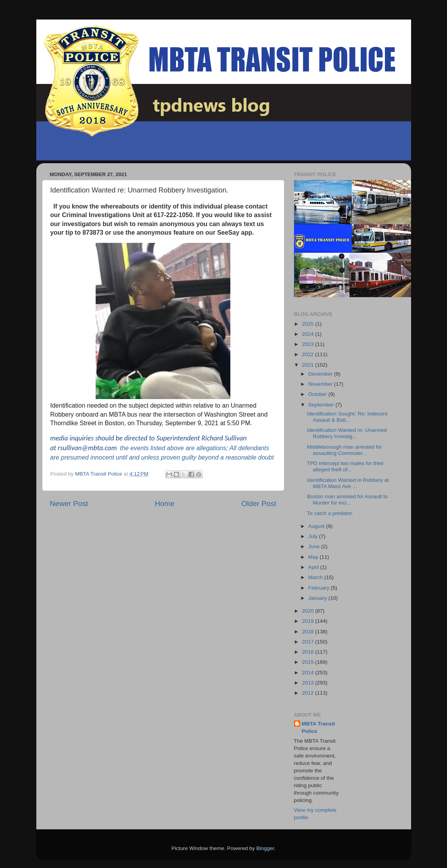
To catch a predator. (330, 513)
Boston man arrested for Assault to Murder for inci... (347, 500)
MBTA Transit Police (319, 727)
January (319, 598)
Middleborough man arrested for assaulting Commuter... (344, 450)
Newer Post (69, 504)
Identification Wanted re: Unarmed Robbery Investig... (347, 433)
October (319, 394)
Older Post (259, 504)
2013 (308, 683)
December (321, 374)
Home (165, 504)
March (316, 577)
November (321, 384)
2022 (308, 354)
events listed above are (162, 448)
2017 (308, 642)
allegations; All (216, 448)
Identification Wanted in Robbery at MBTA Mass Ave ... (348, 483)
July (314, 536)
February (320, 588)
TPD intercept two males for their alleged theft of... (345, 466)
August (317, 526)
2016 (308, 652)
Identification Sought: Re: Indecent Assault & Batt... (347, 417)
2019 (308, 621)
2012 (308, 693)
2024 (308, 334)
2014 (308, 673)
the (124, 448)
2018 (308, 632)
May (314, 557)
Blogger (265, 848)
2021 (308, 365)
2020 (308, 611)
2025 (308, 324)
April (314, 567)
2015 (308, 662)
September (322, 405)
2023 (308, 344)
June (315, 546)
